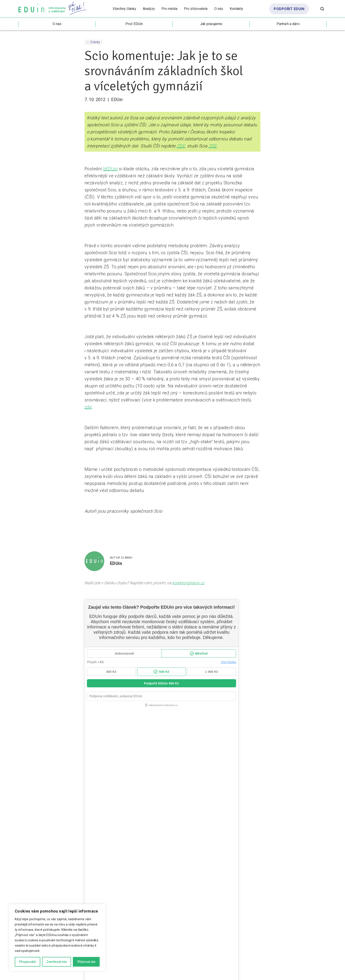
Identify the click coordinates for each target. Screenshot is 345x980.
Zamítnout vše (57, 962)
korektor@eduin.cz (188, 583)
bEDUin (110, 169)
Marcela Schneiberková (312, 974)
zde (88, 407)
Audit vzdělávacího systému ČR (202, 816)
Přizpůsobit (27, 962)
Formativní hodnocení (37, 811)
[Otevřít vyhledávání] (322, 9)
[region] (57, 938)
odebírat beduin (306, 869)
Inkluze (264, 816)
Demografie (188, 822)
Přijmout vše (86, 962)
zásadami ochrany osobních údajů (190, 882)
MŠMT (278, 816)
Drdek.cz (279, 974)
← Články (94, 42)
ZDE (181, 146)
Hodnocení (65, 811)
